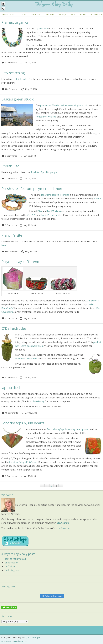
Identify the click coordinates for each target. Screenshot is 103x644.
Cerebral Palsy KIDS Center (23, 462)
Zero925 (32, 215)
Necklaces (36, 14)
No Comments (10, 89)
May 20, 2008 (29, 252)
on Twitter (10, 566)
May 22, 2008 (29, 89)
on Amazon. (64, 528)
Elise (40, 211)
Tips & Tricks (8, 14)
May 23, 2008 (28, 63)
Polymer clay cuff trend (20, 262)
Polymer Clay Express (26, 359)
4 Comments (9, 63)
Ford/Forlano (54, 211)
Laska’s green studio (18, 99)
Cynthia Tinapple (32, 637)
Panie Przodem (49, 215)
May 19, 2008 (28, 378)
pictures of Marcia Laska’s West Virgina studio (64, 105)
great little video (20, 79)
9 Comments (9, 318)
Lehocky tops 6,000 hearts (23, 423)
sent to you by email (15, 559)
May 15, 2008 (29, 413)
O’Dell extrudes (14, 328)
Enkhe (98, 199)
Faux (73, 14)
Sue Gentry (39, 401)
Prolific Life (10, 166)
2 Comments (9, 179)
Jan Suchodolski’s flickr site (55, 195)
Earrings (62, 14)
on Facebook (11, 563)
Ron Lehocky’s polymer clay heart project (68, 429)
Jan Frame (43, 29)
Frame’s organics (15, 22)
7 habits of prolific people (44, 172)
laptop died (10, 388)
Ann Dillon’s (93, 301)
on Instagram (12, 570)
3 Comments (9, 156)
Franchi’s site (12, 235)
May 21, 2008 (28, 179)
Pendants (50, 14)
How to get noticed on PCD (14, 641)
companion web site (46, 117)
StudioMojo (63, 523)
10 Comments (10, 413)
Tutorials (23, 14)
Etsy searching (13, 73)
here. (4, 245)
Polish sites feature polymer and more (32, 189)
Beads (83, 14)
